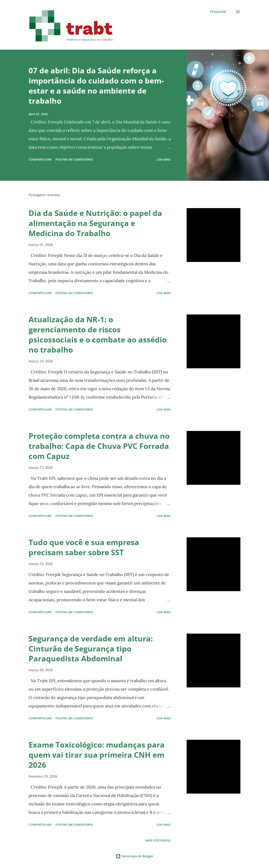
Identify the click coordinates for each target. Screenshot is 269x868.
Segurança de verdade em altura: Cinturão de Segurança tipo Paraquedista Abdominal (91, 649)
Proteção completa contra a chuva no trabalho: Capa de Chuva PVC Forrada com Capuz (99, 446)
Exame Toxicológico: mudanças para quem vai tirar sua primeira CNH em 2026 (97, 755)
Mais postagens (158, 840)
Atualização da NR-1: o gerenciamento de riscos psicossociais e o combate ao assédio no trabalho (98, 335)
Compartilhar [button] (40, 159)
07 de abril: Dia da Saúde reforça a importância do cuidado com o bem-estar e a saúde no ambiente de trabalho (96, 86)
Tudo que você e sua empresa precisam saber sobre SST (84, 547)
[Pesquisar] (218, 12)
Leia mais (164, 159)
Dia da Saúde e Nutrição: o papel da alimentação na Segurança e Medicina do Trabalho (95, 223)
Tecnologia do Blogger (134, 856)
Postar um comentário (74, 159)
